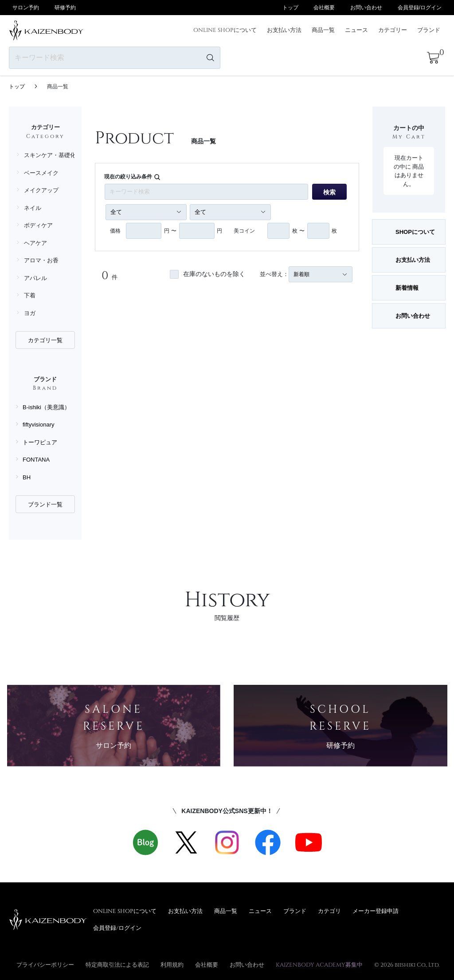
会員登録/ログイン (420, 8)
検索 (329, 192)
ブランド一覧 (45, 504)
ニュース (356, 30)
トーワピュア (40, 442)
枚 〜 (298, 231)
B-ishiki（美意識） (46, 407)
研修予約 (65, 8)
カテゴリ (329, 911)
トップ (290, 8)
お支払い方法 (284, 30)
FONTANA (36, 460)
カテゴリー (393, 30)
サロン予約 (26, 8)
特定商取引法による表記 (117, 964)
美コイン (244, 231)
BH (27, 477)
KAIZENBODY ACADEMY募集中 (319, 964)
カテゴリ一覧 (45, 340)
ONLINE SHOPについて (225, 30)
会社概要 (324, 8)
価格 (115, 231)
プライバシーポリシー (45, 964)
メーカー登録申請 (376, 911)
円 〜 (170, 231)
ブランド (429, 30)
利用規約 (172, 964)
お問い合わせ (366, 8)
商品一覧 (323, 30)
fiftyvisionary (39, 425)
